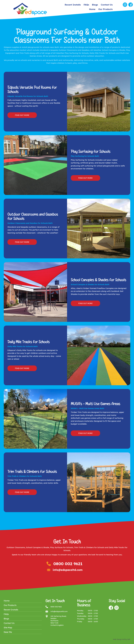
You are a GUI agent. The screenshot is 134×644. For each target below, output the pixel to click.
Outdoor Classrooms (16, 547)
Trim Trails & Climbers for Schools (89, 547)
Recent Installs (73, 5)
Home (92, 9)
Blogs (95, 5)
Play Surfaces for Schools (62, 547)
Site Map (8, 628)
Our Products (105, 9)
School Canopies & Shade (38, 547)
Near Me (8, 632)
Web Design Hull (119, 639)
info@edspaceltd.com (68, 570)
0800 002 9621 (68, 564)
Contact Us (107, 5)
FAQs (86, 5)
